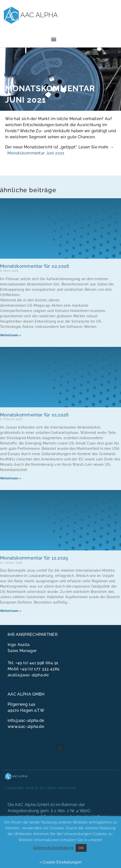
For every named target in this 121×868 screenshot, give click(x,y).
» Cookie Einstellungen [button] (61, 862)
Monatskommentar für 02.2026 (35, 266)
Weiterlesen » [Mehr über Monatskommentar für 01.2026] (11, 478)
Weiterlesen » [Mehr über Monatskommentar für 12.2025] (11, 611)
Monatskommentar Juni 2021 (36, 153)
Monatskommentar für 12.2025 (34, 558)
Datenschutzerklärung (53, 848)
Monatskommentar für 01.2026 (34, 415)
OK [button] (81, 848)
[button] (54, 39)
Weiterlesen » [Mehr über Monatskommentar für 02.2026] (11, 335)
